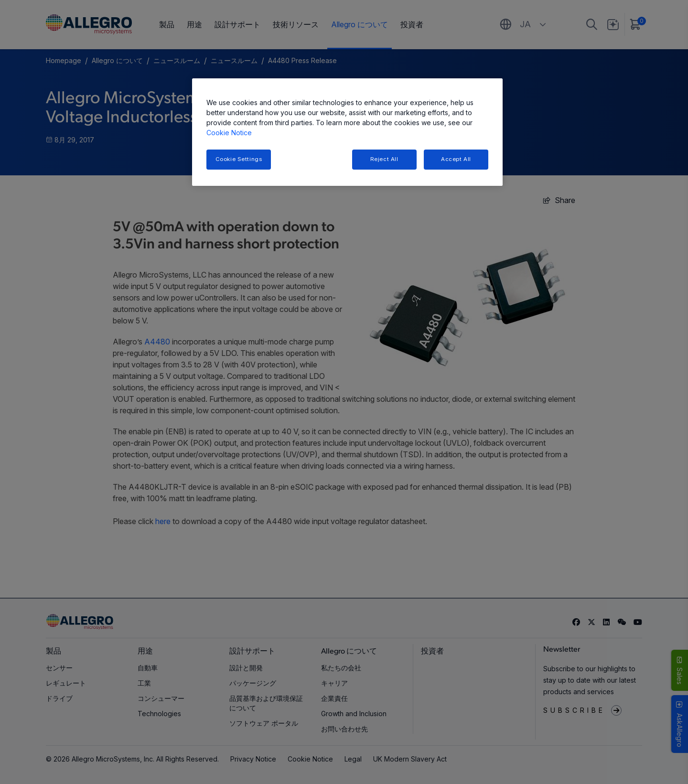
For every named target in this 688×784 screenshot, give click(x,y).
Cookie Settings (239, 159)
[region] (347, 132)
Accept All (456, 159)
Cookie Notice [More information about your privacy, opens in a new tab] (229, 133)
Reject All (384, 159)
